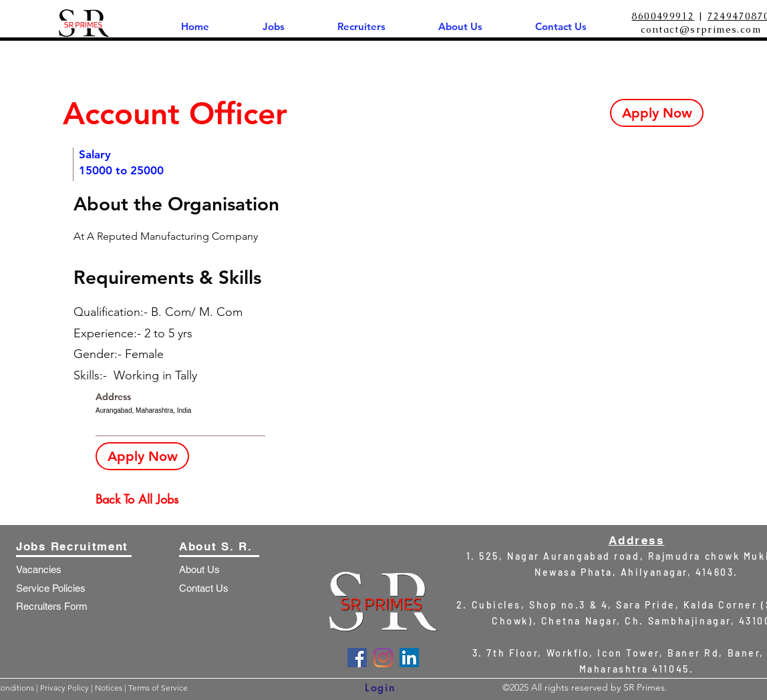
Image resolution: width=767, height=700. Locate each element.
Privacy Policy (65, 688)
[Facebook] (357, 658)
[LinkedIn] (409, 658)
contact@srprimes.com (701, 29)
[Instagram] (383, 658)
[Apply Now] (657, 113)
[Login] (380, 688)
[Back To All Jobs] (143, 499)
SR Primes (644, 687)
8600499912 (663, 16)
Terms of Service (158, 688)
